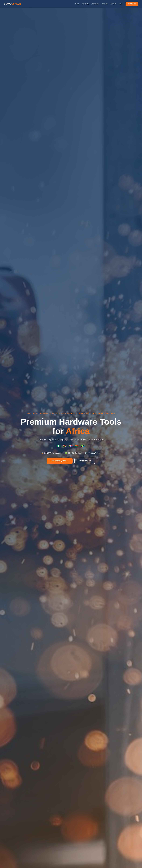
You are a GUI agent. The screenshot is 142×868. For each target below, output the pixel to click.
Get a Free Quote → (60, 461)
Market (113, 4)
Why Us (105, 4)
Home (77, 4)
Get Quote (132, 4)
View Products (85, 461)
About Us (95, 4)
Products (85, 4)
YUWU (12, 4)
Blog (121, 4)
